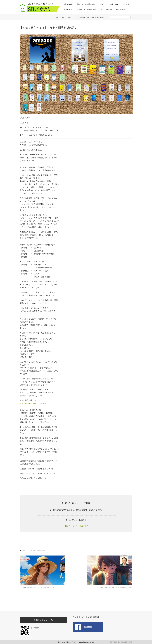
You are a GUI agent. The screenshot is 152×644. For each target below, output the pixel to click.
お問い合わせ (114, 4)
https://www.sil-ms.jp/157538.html (33, 403)
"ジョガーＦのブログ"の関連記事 (33, 550)
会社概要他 (68, 4)
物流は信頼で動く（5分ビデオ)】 (113, 9)
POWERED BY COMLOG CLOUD (121, 642)
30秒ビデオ (68, 9)
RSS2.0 (37, 628)
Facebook (88, 627)
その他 (127, 4)
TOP (57, 17)
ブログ (102, 4)
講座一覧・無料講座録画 (86, 4)
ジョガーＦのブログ (66, 17)
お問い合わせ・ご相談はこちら (76, 526)
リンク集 (77, 617)
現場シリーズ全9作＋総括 (86, 9)
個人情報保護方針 (93, 617)
